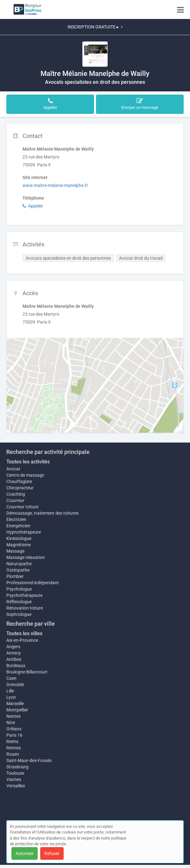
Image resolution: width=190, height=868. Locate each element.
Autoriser (25, 853)
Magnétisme (19, 545)
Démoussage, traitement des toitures (42, 513)
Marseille (15, 704)
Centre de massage (25, 475)
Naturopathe (19, 564)
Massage (15, 551)
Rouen (13, 754)
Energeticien (18, 526)
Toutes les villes (24, 633)
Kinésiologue (19, 538)
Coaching (16, 494)
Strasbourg (17, 767)
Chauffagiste (19, 481)
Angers (13, 647)
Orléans (14, 729)
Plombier (15, 576)
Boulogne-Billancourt (27, 672)
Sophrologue (19, 614)
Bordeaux (16, 666)
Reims (12, 741)
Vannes (14, 779)
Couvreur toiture (22, 507)
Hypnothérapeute (24, 532)
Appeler (33, 206)
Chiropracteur (20, 488)
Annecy (14, 653)
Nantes (13, 716)
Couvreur (15, 500)
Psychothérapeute (24, 595)
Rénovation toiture (25, 608)
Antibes (14, 659)
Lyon (11, 697)
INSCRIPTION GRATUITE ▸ (95, 27)
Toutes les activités (28, 462)
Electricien (16, 519)
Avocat (13, 469)
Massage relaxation (26, 557)
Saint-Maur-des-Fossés (29, 760)
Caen (11, 678)
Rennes (14, 748)
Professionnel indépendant (33, 583)
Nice (11, 722)
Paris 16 (14, 735)
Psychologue (19, 589)
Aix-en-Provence (22, 640)
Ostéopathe (18, 570)
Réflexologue (19, 602)
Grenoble (15, 685)
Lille (10, 691)
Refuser (52, 853)
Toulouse (15, 773)
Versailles (16, 786)
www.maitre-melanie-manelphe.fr (55, 185)
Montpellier (17, 710)
